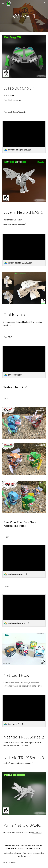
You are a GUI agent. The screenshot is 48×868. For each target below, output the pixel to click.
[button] (3, 3)
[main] (24, 16)
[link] (24, 137)
